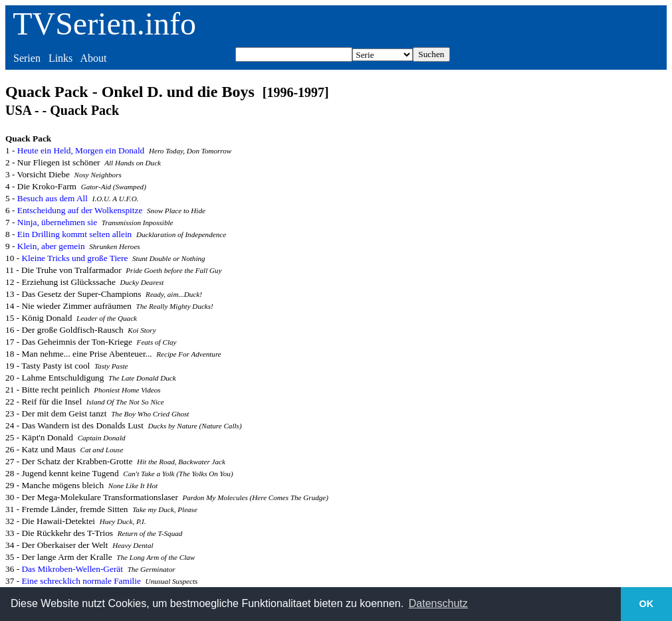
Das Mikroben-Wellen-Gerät (72, 569)
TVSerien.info (104, 24)
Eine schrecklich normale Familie (81, 581)
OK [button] (647, 604)
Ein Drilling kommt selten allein (75, 234)
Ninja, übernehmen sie (57, 222)
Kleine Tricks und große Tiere (74, 258)
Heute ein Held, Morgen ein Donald (81, 150)
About (93, 58)
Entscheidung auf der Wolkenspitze (80, 210)
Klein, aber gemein (51, 246)
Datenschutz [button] (438, 603)
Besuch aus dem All (53, 198)
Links (60, 58)
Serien (27, 58)
